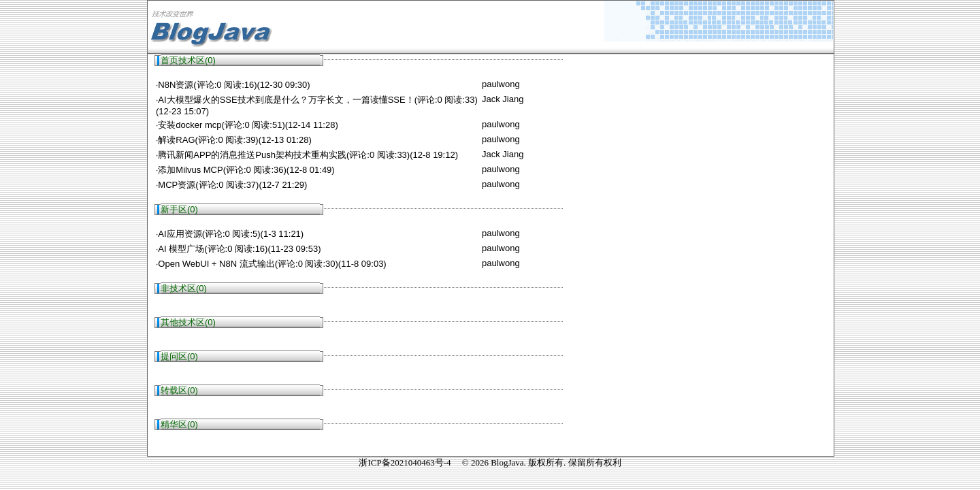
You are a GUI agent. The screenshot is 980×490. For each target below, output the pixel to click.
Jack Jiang (503, 99)
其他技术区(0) (188, 322)
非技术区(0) (184, 288)
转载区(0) (179, 390)
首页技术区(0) (188, 60)
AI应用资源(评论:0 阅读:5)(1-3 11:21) (231, 234)
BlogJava (507, 462)
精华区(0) (179, 424)
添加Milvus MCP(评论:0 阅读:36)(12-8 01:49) (246, 170)
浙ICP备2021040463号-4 (405, 462)
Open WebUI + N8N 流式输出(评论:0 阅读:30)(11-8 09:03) (272, 264)
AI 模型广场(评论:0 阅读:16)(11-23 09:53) (239, 249)
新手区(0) (179, 209)
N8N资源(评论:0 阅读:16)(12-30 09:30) (234, 85)
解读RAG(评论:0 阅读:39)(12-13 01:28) (234, 140)
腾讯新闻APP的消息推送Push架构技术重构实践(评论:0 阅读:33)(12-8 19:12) (308, 155)
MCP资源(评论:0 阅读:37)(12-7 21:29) (232, 185)
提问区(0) (179, 356)
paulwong (501, 84)
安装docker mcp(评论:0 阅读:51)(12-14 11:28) (248, 125)
